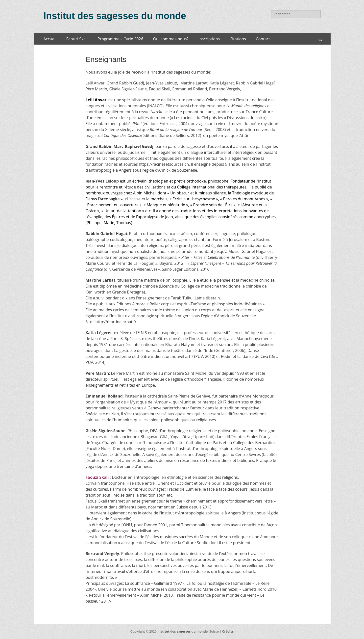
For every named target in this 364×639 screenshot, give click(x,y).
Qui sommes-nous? (171, 39)
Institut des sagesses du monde (115, 16)
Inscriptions (209, 39)
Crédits (228, 631)
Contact (263, 39)
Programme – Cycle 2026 (120, 39)
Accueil (50, 39)
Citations (238, 39)
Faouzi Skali (77, 39)
